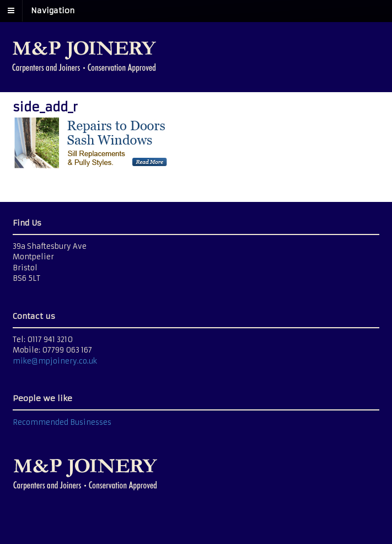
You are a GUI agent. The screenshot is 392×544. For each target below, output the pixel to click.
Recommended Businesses (62, 422)
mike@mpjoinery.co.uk (55, 361)
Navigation (53, 10)
